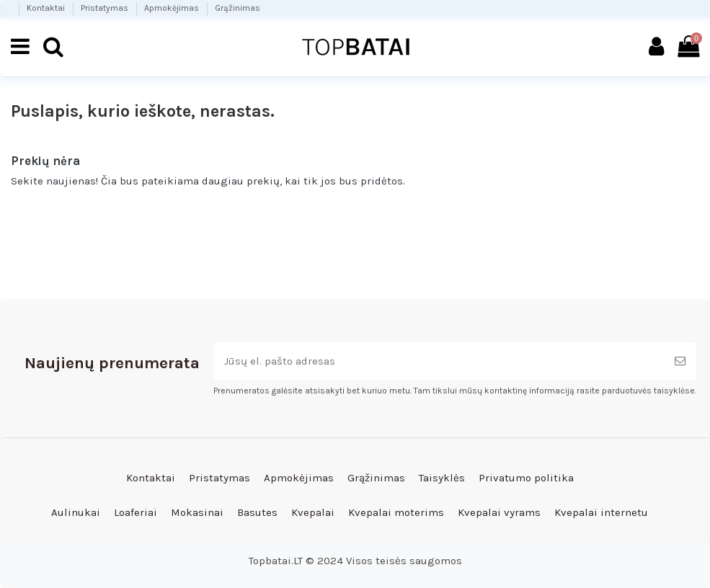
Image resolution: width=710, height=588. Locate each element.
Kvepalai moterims (396, 512)
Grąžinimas (238, 8)
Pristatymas (106, 8)
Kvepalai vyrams (499, 512)
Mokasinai (197, 512)
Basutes (257, 512)
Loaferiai (136, 512)
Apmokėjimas (173, 8)
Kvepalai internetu (601, 512)
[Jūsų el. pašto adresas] (439, 361)
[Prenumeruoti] (680, 361)
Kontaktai (47, 8)
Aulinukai (76, 512)
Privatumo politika (526, 478)
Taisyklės (442, 478)
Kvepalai (313, 512)
